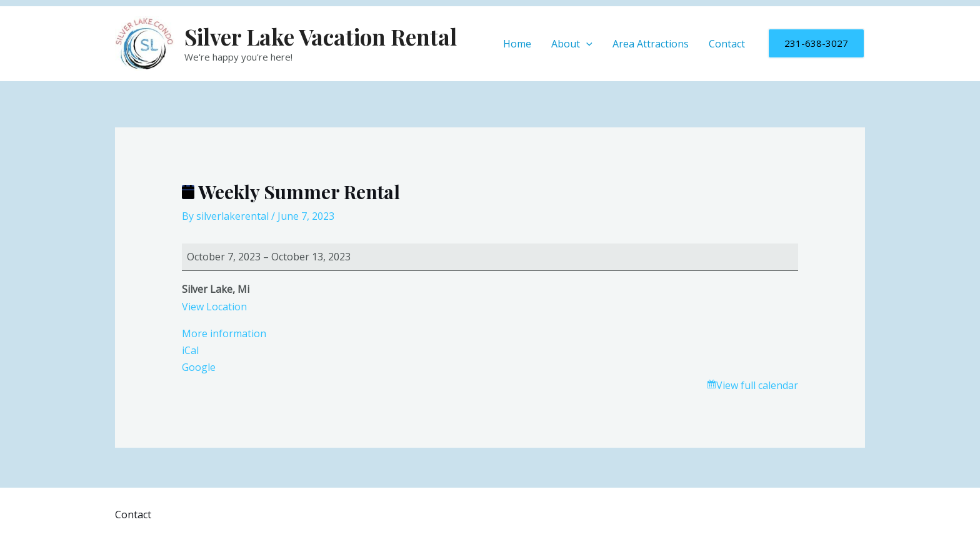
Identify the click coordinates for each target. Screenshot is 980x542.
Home (517, 44)
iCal (190, 350)
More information (224, 333)
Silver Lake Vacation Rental (321, 37)
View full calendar (757, 385)
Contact (727, 44)
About (572, 44)
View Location (214, 307)
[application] (586, 44)
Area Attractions (651, 44)
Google (199, 367)
